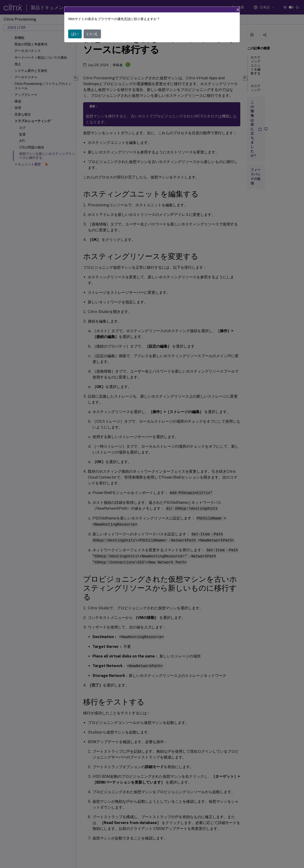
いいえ (92, 34)
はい (75, 34)
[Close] (238, 10)
